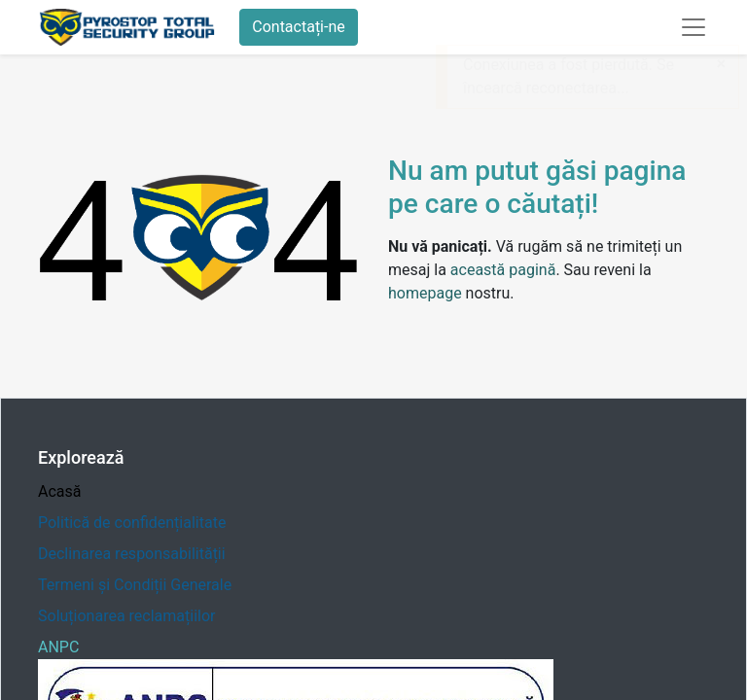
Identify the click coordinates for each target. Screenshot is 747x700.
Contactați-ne (299, 27)
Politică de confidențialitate (132, 523)
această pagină (503, 270)
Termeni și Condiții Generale (135, 585)
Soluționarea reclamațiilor (126, 616)
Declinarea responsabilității (132, 554)
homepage (425, 293)
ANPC (58, 647)
